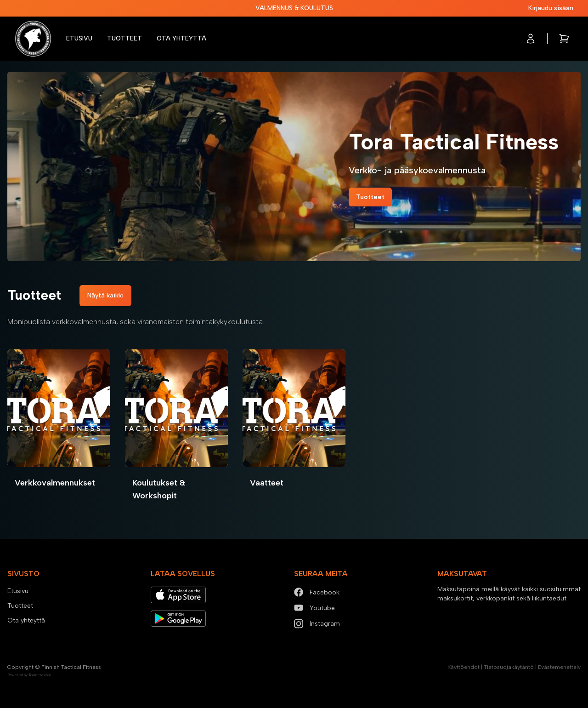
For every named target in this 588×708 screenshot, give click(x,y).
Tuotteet (124, 38)
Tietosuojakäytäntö (509, 667)
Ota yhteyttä (181, 38)
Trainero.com (40, 675)
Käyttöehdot (464, 667)
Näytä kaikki (105, 295)
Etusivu (79, 38)
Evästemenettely (559, 667)
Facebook (317, 592)
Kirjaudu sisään (551, 8)
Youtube (314, 608)
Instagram (317, 624)
